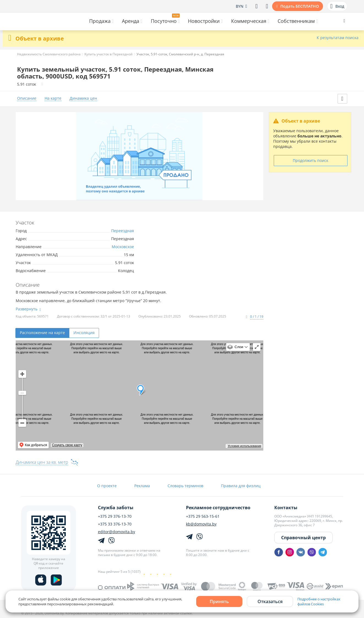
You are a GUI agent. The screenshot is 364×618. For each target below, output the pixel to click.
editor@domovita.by (117, 532)
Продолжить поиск (310, 160)
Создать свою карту (67, 445)
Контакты (286, 508)
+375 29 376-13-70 (115, 516)
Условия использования (244, 446)
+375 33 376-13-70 (115, 524)
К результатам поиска (338, 38)
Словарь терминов (185, 486)
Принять (219, 601)
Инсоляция (84, 333)
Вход (337, 6)
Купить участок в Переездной (109, 54)
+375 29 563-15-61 (203, 516)
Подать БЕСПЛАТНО (300, 6)
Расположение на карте (42, 333)
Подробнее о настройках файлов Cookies (319, 601)
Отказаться (270, 601)
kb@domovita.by (201, 524)
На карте (53, 98)
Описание (27, 98)
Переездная (123, 231)
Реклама (142, 486)
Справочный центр (303, 538)
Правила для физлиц (241, 486)
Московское (123, 247)
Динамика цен (83, 98)
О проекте (107, 486)
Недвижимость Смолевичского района (49, 54)
